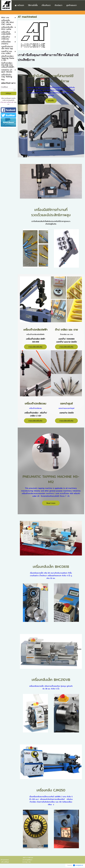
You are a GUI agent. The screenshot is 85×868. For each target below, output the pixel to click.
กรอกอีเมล (4, 87)
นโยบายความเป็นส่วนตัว (7, 102)
